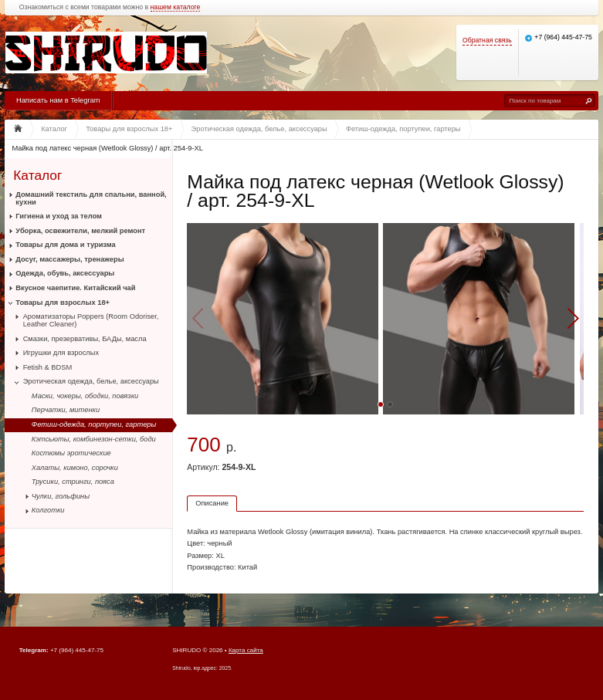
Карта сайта (246, 650)
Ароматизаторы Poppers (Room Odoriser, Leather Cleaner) (91, 320)
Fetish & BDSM (48, 367)
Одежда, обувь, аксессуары (65, 273)
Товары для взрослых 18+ (63, 303)
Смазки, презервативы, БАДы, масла (85, 339)
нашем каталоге (176, 7)
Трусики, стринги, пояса (73, 482)
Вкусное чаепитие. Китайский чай (75, 288)
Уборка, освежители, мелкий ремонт (80, 231)
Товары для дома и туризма (65, 245)
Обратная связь (487, 41)
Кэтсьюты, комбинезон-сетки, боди (94, 439)
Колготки (48, 510)
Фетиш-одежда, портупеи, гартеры (94, 424)
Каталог (37, 175)
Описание (212, 503)
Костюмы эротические (71, 453)
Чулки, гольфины (61, 496)
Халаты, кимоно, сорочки (75, 468)
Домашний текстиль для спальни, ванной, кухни (91, 198)
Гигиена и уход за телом (59, 216)
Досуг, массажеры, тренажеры (69, 259)
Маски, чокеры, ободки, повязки (85, 396)
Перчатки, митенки (66, 410)
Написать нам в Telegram (58, 100)
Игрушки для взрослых (61, 353)
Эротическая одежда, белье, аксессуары (91, 381)
